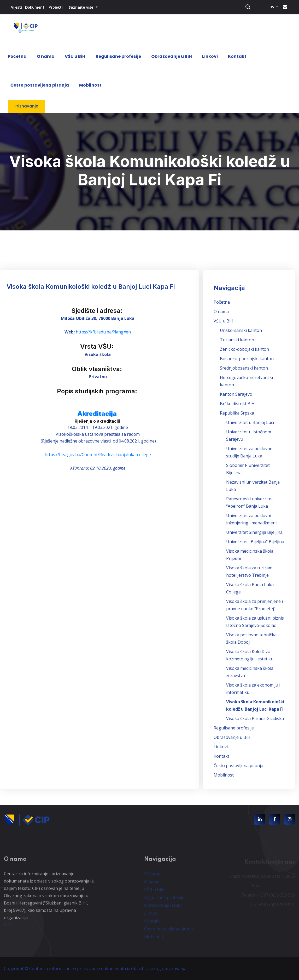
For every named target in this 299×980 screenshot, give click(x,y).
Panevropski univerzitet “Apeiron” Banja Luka (250, 502)
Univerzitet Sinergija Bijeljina (254, 532)
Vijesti (16, 7)
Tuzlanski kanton (237, 340)
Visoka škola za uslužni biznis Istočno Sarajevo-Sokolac (255, 622)
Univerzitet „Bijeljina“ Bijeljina (255, 542)
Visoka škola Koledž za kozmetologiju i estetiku (250, 655)
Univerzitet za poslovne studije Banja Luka (249, 452)
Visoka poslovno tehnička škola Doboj (251, 638)
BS (272, 7)
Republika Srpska (237, 413)
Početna (17, 56)
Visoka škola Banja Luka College (250, 588)
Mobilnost (90, 85)
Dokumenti (35, 7)
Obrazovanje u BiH (172, 56)
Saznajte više (82, 7)
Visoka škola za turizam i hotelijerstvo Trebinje (250, 571)
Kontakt (237, 56)
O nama (46, 56)
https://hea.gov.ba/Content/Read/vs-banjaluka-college (98, 455)
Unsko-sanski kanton (241, 330)
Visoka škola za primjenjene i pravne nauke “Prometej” (254, 605)
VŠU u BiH (75, 56)
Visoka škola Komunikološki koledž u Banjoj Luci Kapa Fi (255, 705)
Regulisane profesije (118, 56)
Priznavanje (26, 106)
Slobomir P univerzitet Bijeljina (248, 469)
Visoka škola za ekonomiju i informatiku (253, 689)
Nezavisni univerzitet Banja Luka (253, 486)
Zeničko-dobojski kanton (244, 349)
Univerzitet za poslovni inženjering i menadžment (252, 519)
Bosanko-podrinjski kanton (247, 359)
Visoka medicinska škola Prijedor (250, 555)
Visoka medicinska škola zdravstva (250, 672)
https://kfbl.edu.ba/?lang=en (103, 332)
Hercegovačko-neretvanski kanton (246, 381)
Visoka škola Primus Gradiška (255, 718)
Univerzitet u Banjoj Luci (250, 422)
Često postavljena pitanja (40, 85)
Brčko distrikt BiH (237, 404)
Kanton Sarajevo (236, 394)
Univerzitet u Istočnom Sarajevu (249, 435)
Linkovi (210, 56)
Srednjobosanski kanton (244, 368)
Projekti (56, 7)
